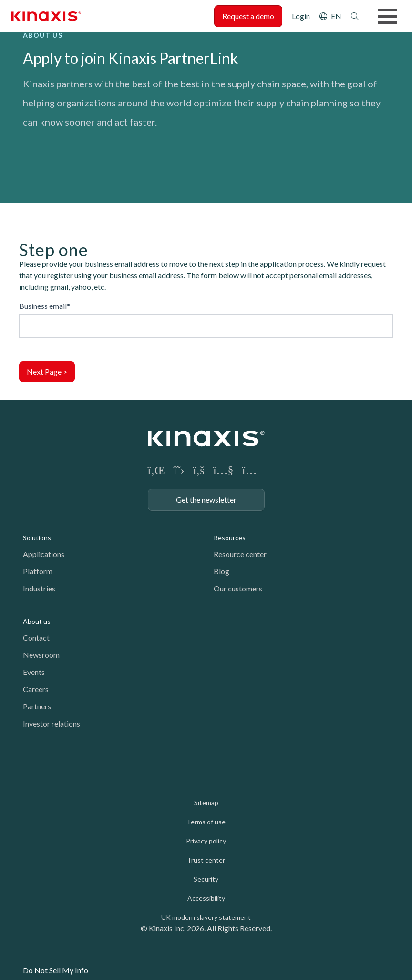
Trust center (206, 860)
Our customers (238, 588)
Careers (36, 689)
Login (301, 16)
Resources (230, 538)
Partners (37, 706)
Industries (39, 588)
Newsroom (41, 655)
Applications (44, 554)
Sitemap (206, 803)
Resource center (240, 554)
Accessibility (206, 898)
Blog (221, 571)
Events (34, 672)
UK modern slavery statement (206, 917)
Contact (36, 638)
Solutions (37, 538)
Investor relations (51, 723)
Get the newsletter (206, 500)
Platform (38, 571)
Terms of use (206, 822)
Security (206, 879)
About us (37, 621)
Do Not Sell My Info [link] (56, 970)
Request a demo (248, 16)
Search (355, 16)
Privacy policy (206, 841)
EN (336, 16)
